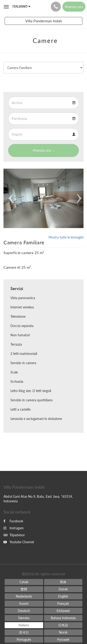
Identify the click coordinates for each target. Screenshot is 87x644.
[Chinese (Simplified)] (63, 582)
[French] (63, 604)
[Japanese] (63, 625)
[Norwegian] (63, 632)
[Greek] (63, 611)
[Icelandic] (24, 618)
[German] (24, 611)
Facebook (13, 521)
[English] (63, 596)
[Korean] (24, 632)
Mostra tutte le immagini (66, 237)
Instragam (14, 528)
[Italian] (24, 625)
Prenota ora (42, 150)
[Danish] (63, 589)
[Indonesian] (63, 618)
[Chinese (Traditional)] (24, 589)
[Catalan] (24, 582)
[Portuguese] (24, 640)
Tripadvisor (14, 535)
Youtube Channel (19, 542)
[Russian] (63, 640)
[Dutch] (24, 596)
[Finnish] (24, 604)
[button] (10, 198)
